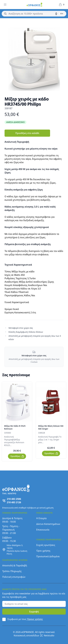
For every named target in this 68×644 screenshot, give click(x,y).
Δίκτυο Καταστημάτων (48, 524)
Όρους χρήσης (35, 619)
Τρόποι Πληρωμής (12, 571)
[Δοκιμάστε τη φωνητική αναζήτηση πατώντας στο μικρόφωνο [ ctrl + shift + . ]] (56, 14)
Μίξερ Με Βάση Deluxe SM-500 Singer (51, 427)
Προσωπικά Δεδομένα (48, 556)
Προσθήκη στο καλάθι (27, 133)
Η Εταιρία (41, 518)
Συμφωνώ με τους (25, 619)
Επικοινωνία (43, 530)
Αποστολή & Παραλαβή (15, 565)
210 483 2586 (14, 499)
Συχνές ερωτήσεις (46, 545)
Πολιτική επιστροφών (14, 577)
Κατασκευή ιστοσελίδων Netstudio (34, 635)
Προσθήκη (17, 456)
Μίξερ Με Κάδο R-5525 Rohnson (15, 427)
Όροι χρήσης (43, 551)
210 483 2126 (14, 502)
